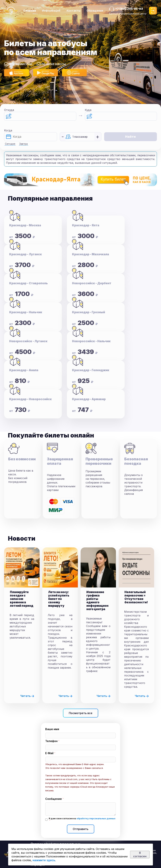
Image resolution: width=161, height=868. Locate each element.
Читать (27, 696)
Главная (30, 11)
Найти (130, 137)
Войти (153, 11)
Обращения (95, 11)
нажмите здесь (44, 860)
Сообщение (54, 799)
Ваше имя (52, 729)
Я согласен (140, 855)
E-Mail (49, 753)
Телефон (51, 741)
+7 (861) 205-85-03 (129, 9)
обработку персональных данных (96, 818)
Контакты (73, 11)
